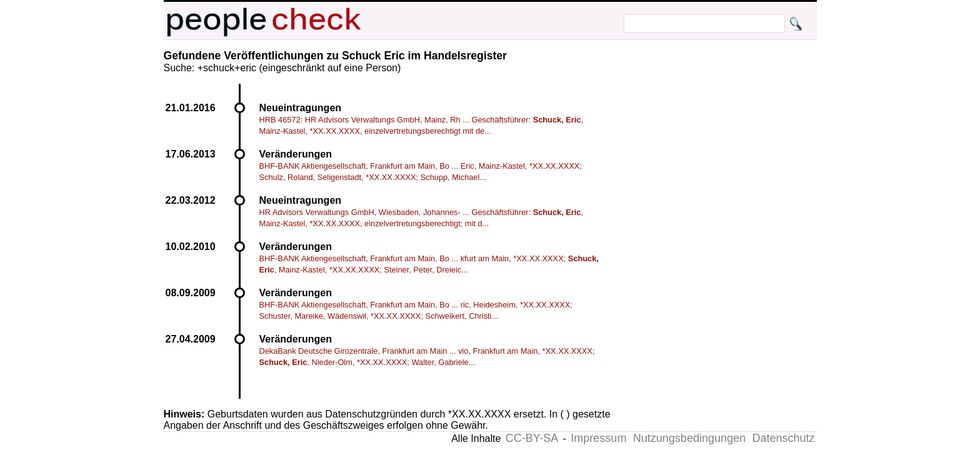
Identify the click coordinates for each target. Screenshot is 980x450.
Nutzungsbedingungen (689, 438)
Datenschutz (783, 438)
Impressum (598, 438)
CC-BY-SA (532, 438)
